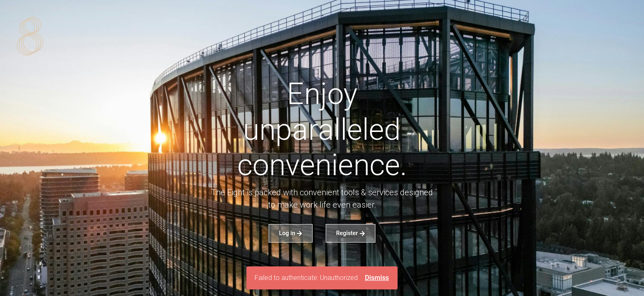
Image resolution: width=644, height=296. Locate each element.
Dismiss (377, 278)
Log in (291, 233)
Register (351, 233)
